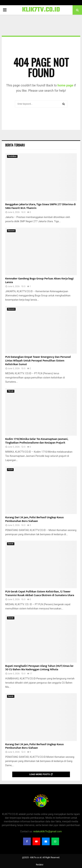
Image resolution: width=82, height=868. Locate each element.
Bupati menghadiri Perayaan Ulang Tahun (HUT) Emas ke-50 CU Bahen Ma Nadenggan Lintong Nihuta (40, 668)
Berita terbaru (15, 145)
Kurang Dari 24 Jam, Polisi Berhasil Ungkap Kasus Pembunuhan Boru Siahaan (34, 519)
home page (65, 85)
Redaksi (40, 865)
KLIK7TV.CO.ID (41, 10)
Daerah (11, 544)
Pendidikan (12, 156)
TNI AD (11, 391)
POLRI (10, 470)
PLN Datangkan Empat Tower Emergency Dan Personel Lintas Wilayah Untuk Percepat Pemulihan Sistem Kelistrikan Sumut (38, 361)
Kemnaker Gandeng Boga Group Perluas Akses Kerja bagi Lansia (39, 280)
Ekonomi (11, 231)
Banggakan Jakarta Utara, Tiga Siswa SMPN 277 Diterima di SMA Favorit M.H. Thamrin (40, 206)
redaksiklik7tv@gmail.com (48, 831)
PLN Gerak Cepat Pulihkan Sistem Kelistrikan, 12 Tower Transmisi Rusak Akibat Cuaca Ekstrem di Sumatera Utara (40, 593)
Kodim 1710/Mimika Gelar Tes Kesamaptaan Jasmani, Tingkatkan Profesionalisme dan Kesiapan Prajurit (37, 441)
